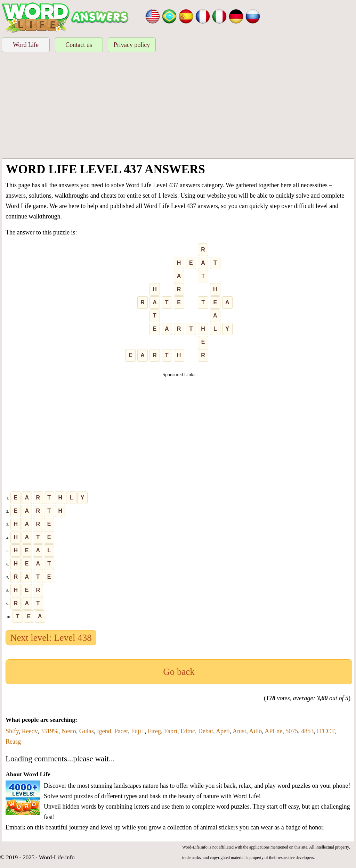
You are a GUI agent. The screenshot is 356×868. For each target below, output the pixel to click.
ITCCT (326, 731)
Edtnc (188, 731)
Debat (206, 731)
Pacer (121, 731)
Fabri (171, 731)
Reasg (13, 742)
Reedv (30, 731)
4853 (307, 731)
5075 (292, 731)
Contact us (79, 45)
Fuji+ (138, 731)
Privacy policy (132, 45)
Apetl (223, 731)
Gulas (87, 731)
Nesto (69, 731)
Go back (179, 672)
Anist (239, 731)
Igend (104, 731)
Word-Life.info (57, 857)
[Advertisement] (178, 106)
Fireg (154, 731)
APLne (273, 731)
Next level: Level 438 (51, 638)
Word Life (26, 45)
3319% (50, 731)
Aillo (255, 731)
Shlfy (12, 731)
